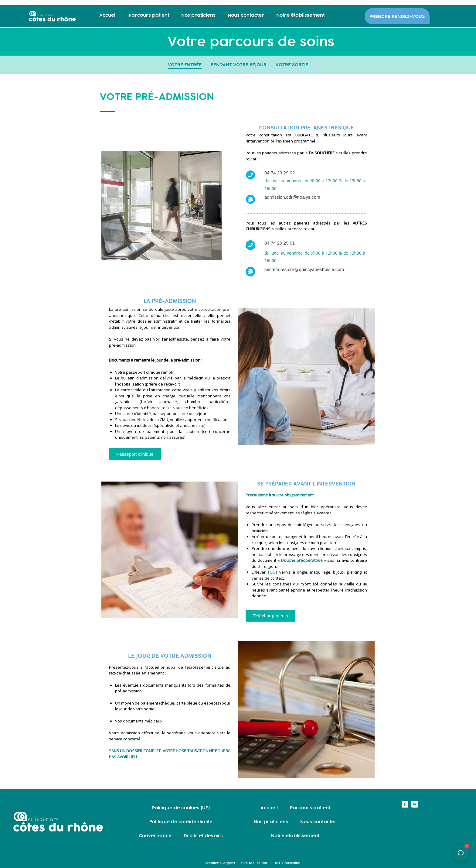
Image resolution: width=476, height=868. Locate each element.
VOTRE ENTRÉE (185, 65)
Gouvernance (155, 836)
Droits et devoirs (203, 836)
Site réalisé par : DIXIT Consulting (271, 863)
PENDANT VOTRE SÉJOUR (239, 65)
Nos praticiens (198, 15)
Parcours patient (149, 15)
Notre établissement (300, 15)
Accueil (108, 15)
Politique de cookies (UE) (181, 808)
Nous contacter (246, 15)
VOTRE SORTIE (292, 65)
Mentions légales (220, 863)
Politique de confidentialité (181, 822)
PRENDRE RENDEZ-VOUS (397, 16)
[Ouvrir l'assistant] (461, 853)
